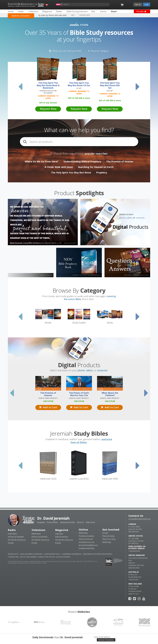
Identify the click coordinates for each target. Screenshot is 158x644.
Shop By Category (21, 16)
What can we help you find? (65, 51)
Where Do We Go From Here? (42, 161)
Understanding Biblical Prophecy (82, 161)
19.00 (48, 401)
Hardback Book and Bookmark (48, 92)
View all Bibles (79, 442)
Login (147, 4)
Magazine (62, 530)
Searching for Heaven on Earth (96, 167)
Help (73, 15)
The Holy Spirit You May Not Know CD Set (79, 84)
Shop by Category (99, 51)
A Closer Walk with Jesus (59, 167)
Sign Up (138, 4)
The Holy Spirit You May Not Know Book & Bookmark (48, 85)
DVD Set (110, 91)
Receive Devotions (106, 640)
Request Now (48, 109)
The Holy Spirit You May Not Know (71, 172)
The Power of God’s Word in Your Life (79, 394)
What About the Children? (110, 394)
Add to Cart (48, 407)
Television (38, 530)
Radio (12, 530)
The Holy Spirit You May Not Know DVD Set (110, 85)
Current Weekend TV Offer (48, 97)
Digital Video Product (48, 398)
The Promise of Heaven (120, 161)
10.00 (79, 401)
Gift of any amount (48, 103)
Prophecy (102, 172)
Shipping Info (85, 15)
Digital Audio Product (79, 398)
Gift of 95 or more (79, 98)
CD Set (79, 88)
